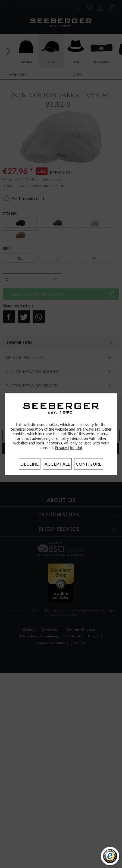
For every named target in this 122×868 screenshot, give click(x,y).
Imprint (76, 448)
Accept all (57, 464)
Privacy (61, 448)
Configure (89, 464)
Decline (29, 464)
